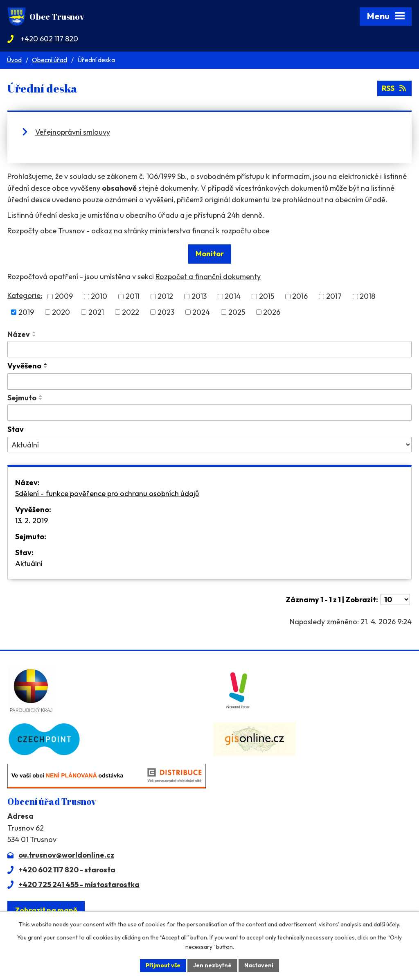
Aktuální (29, 563)
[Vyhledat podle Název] (209, 349)
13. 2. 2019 (32, 520)
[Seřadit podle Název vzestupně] (34, 332)
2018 (367, 297)
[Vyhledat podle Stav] (209, 445)
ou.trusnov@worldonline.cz (66, 855)
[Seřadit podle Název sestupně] (34, 336)
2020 (61, 312)
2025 (237, 312)
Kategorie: (25, 295)
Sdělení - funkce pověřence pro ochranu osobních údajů (107, 493)
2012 (165, 297)
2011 (133, 297)
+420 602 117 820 (49, 39)
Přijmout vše (163, 965)
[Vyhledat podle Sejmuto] (209, 413)
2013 (199, 297)
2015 (267, 297)
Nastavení (259, 965)
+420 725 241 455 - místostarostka (79, 884)
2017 (334, 297)
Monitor (210, 254)
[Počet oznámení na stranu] (395, 600)
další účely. (387, 924)
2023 (166, 312)
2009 (64, 297)
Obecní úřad (50, 60)
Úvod (14, 60)
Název (19, 334)
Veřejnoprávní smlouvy (73, 132)
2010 (99, 297)
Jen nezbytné (212, 965)
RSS (395, 88)
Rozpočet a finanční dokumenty (208, 277)
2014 (233, 297)
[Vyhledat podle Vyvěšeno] (209, 382)
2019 (26, 312)
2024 (201, 312)
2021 (96, 312)
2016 (300, 297)
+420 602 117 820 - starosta (67, 870)
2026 (272, 312)
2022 (131, 312)
